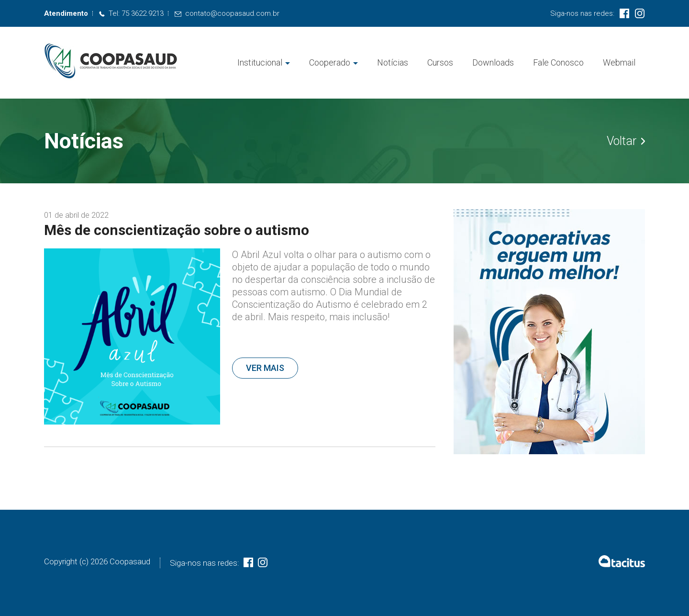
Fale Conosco (558, 62)
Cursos (440, 62)
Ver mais (265, 368)
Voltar (626, 141)
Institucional (260, 62)
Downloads (493, 62)
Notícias (393, 62)
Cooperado (330, 62)
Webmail (619, 62)
